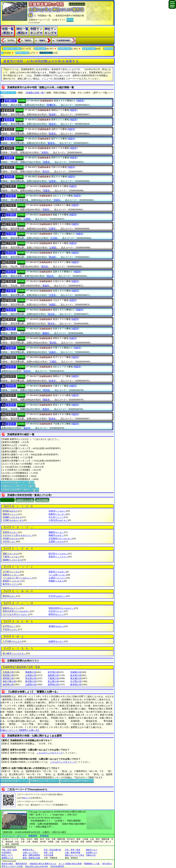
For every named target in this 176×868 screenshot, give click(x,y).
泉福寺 (11, 281)
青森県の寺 (31, 672)
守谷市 (10, 629)
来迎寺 (11, 405)
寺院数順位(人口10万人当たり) (15, 486)
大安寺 (11, 291)
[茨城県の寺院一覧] (35, 93)
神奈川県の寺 (9, 681)
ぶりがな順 (7, 500)
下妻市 (11, 557)
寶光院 (11, 338)
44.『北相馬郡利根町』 (62, 41)
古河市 (9, 542)
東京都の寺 (76, 678)
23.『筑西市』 (27, 41)
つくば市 (57, 575)
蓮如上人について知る (75, 855)
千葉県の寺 (53, 678)
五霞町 (56, 542)
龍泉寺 (11, 414)
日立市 (56, 611)
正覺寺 (11, 224)
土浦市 (57, 578)
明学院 (11, 386)
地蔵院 (11, 300)
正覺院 (11, 215)
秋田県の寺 (8, 675)
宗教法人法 (91, 855)
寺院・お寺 (49, 853)
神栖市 (56, 535)
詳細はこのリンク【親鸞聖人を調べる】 (20, 730)
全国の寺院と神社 (12, 49)
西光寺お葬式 (7, 864)
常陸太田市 (61, 608)
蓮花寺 (11, 424)
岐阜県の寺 (76, 685)
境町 (10, 554)
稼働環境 (33, 836)
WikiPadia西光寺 (57, 866)
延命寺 (9, 120)
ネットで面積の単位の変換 (70, 864)
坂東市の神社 (89, 49)
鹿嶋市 (56, 532)
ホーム (70, 20)
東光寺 (11, 319)
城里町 (12, 560)
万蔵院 (11, 357)
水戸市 (9, 626)
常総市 (58, 557)
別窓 (32, 482)
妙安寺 (11, 367)
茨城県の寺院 (22, 53)
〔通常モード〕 (8, 93)
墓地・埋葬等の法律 (31, 858)
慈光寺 (9, 167)
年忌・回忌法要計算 (52, 850)
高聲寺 (9, 158)
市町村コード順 (25, 500)
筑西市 (11, 575)
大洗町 (13, 520)
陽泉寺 (11, 395)
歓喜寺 (9, 129)
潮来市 (10, 514)
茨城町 (12, 517)
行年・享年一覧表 (73, 850)
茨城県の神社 (64, 49)
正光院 (11, 234)
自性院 (9, 177)
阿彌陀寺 (11, 101)
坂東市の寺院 (46, 53)
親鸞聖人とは (7, 858)
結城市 (56, 641)
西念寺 (11, 272)
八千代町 (12, 641)
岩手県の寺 (53, 672)
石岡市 (57, 511)
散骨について (7, 855)
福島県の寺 (53, 675)
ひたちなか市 (16, 614)
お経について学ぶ (30, 853)
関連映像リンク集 (92, 864)
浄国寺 (11, 196)
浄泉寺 (11, 205)
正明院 (11, 243)
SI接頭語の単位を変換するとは (43, 864)
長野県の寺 (53, 685)
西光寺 (11, 262)
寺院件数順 (42, 500)
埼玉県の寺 (31, 678)
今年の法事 (49, 855)
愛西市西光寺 (21, 864)
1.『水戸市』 (10, 41)
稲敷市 (57, 514)
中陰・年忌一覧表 (9, 850)
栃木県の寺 (76, 675)
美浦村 (56, 626)
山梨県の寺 (31, 685)
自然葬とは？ (92, 853)
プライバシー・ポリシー (14, 836)
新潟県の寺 (31, 681)
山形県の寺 (31, 675)
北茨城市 (60, 538)
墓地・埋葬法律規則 (31, 855)
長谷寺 (11, 310)
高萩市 (57, 572)
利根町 (56, 581)
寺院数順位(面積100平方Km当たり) (17, 489)
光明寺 (9, 148)
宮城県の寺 (76, 672)
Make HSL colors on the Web (37, 866)
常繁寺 (11, 186)
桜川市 (58, 554)
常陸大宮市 (16, 611)
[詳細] (22, 101)
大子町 (11, 572)
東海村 (12, 581)
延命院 (9, 110)
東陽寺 (11, 329)
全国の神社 (40, 49)
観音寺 (9, 139)
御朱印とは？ (92, 850)
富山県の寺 (53, 681)
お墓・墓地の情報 (73, 853)
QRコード (26, 798)
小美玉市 (58, 520)
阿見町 (10, 511)
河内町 (11, 538)
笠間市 (10, 532)
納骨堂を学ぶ (28, 850)
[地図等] (80, 101)
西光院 (11, 253)
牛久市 (56, 517)
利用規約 (44, 836)
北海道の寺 (8, 672)
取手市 (10, 584)
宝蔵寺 (11, 348)
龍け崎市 (14, 653)
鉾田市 (56, 614)
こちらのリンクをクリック (50, 753)
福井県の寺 (8, 685)
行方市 (57, 596)
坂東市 (11, 608)
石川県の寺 (76, 681)
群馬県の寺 (8, 678)
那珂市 (9, 596)
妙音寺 (11, 376)
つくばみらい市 (18, 578)
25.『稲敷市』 (41, 41)
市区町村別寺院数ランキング (15, 482)
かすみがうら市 (18, 535)
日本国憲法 (6, 853)
